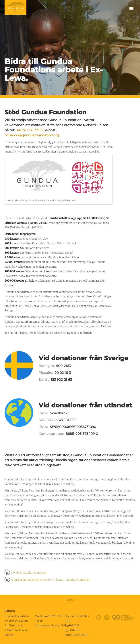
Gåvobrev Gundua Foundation (29, 572)
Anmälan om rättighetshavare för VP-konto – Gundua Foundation (50, 579)
